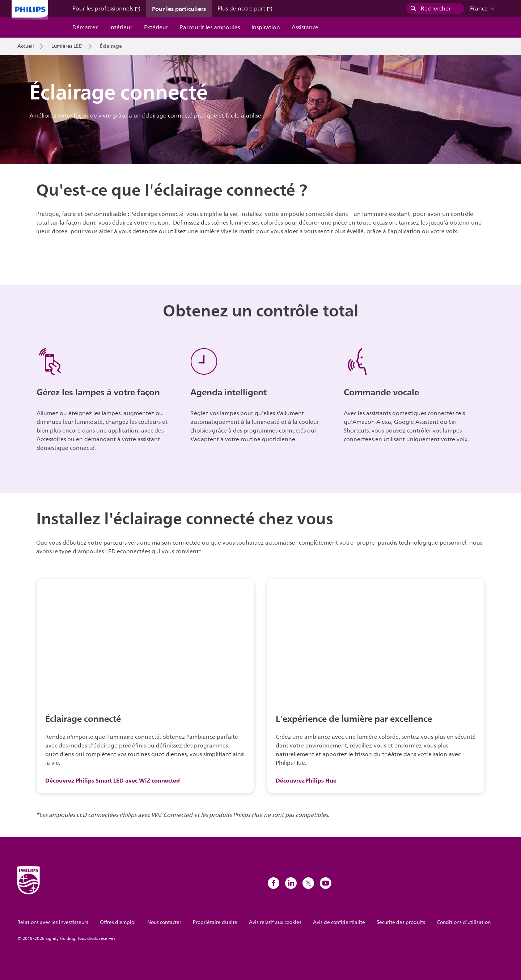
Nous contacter (164, 922)
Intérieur (121, 27)
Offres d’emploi (118, 922)
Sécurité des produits (401, 922)
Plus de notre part (245, 9)
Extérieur (156, 27)
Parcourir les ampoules (210, 27)
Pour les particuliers (179, 9)
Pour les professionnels (106, 9)
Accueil (26, 46)
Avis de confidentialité (339, 922)
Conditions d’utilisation (464, 922)
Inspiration (266, 27)
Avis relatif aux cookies (275, 922)
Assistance (305, 27)
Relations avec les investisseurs (53, 922)
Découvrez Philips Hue (306, 780)
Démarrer (85, 27)
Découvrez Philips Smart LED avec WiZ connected (113, 780)
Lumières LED (67, 46)
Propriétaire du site (215, 922)
